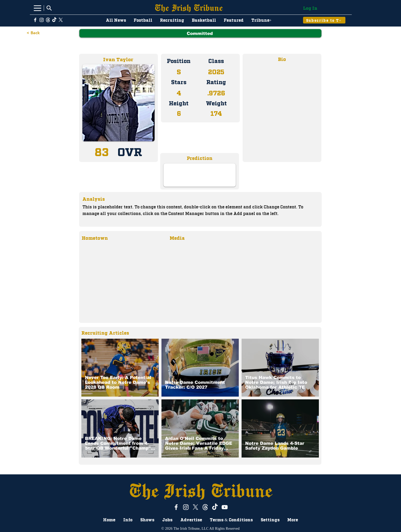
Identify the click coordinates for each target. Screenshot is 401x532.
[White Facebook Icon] (35, 20)
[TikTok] (54, 20)
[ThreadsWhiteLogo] (48, 20)
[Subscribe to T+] (324, 20)
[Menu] (37, 8)
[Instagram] (42, 20)
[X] (61, 20)
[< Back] (35, 33)
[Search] (49, 8)
